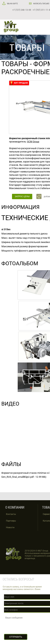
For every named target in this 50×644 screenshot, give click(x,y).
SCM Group (33, 142)
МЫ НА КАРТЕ (12, 4)
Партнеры (11, 521)
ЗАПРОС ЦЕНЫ (22, 196)
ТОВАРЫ (15, 64)
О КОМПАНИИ (15, 507)
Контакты (11, 514)
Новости (10, 527)
